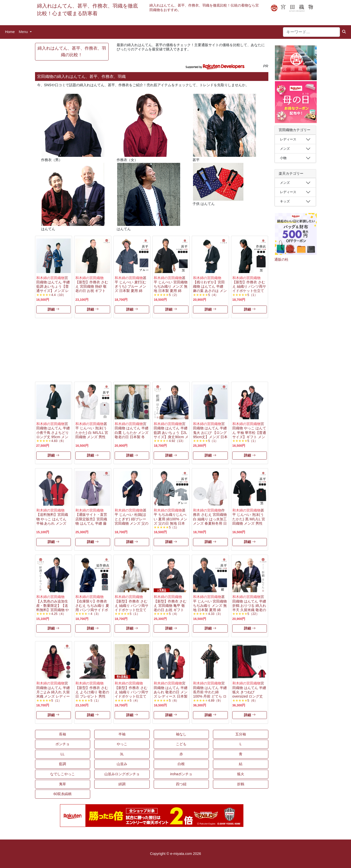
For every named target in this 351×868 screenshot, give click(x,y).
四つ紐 (181, 784)
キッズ (285, 201)
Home (10, 32)
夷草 (62, 784)
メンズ (285, 149)
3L (122, 754)
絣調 (122, 784)
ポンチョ (62, 744)
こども (181, 744)
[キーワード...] (311, 32)
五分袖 (241, 734)
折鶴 (241, 784)
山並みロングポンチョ (122, 774)
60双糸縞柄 (62, 794)
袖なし (181, 734)
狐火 (241, 774)
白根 (181, 764)
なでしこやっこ (62, 774)
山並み (122, 764)
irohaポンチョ (181, 774)
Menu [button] (24, 32)
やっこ (122, 744)
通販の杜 (281, 259)
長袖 (62, 734)
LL (62, 754)
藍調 (62, 764)
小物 (283, 158)
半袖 (122, 734)
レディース (288, 139)
